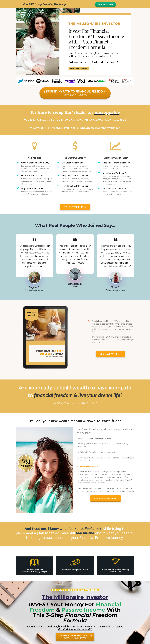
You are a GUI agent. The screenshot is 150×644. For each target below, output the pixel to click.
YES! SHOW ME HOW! (75, 207)
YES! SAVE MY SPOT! (111, 354)
